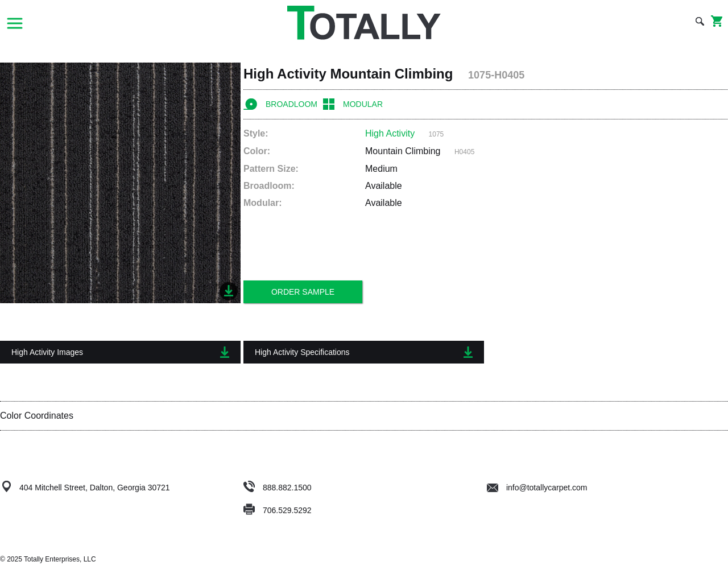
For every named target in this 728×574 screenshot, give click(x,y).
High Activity (390, 133)
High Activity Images (120, 352)
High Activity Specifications (364, 352)
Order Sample (303, 292)
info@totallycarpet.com (537, 488)
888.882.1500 (287, 488)
